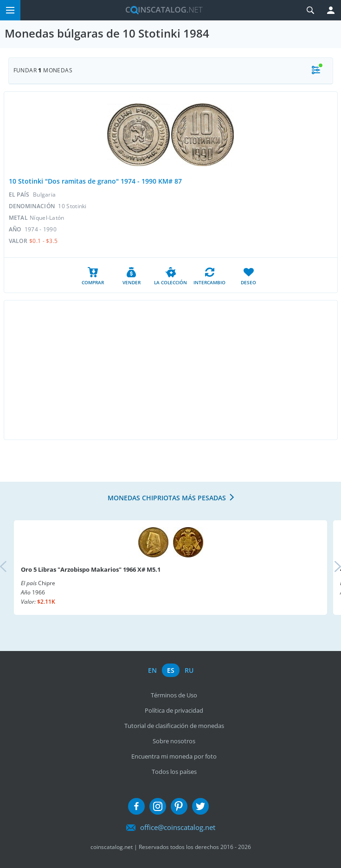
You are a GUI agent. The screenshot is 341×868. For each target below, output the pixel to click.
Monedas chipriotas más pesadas (167, 498)
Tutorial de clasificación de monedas (174, 726)
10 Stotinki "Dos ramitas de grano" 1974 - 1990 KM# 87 (95, 181)
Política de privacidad (174, 710)
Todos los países (174, 772)
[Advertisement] (171, 370)
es (171, 670)
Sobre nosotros (174, 741)
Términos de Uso (174, 695)
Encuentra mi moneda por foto (174, 756)
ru (189, 670)
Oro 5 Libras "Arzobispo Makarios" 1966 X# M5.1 (91, 569)
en (152, 670)
